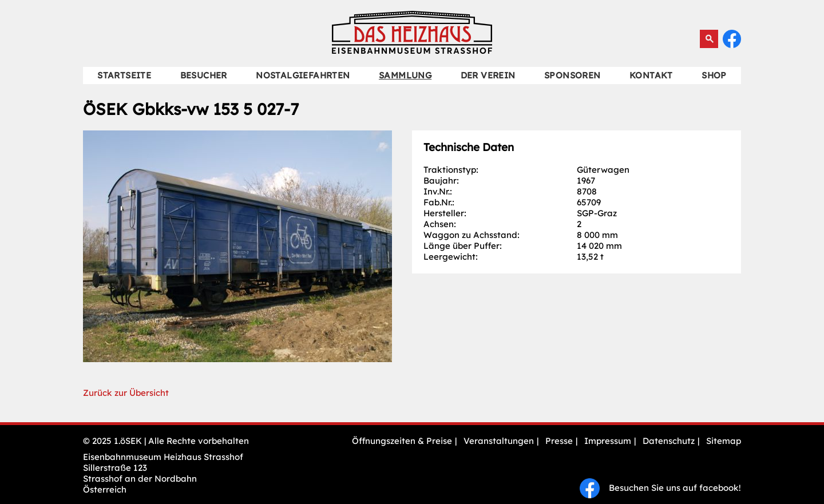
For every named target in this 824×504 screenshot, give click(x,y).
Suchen (709, 39)
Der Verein (488, 75)
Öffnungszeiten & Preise (402, 441)
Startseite (124, 75)
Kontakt (651, 75)
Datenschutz (669, 441)
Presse (559, 441)
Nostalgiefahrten (303, 75)
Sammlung (405, 75)
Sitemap (724, 441)
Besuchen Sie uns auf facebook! (660, 488)
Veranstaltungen (499, 441)
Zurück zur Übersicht (126, 393)
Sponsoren (573, 75)
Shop (714, 75)
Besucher (204, 75)
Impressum (608, 441)
